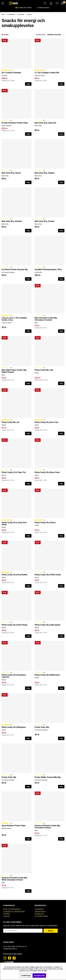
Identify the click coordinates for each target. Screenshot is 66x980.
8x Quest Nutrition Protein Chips (15, 123)
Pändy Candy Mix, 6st (10, 422)
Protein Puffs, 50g (9, 777)
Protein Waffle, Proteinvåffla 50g (48, 777)
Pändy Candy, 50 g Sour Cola (46, 422)
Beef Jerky (38, 126)
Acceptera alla (39, 976)
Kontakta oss (39, 914)
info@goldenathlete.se (10, 949)
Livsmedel (21, 14)
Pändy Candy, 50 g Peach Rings (14, 625)
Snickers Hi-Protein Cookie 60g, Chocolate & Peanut (48, 827)
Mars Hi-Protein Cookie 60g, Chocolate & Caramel (46, 319)
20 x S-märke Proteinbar (11, 73)
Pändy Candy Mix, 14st (44, 370)
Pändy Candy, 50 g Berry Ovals (47, 472)
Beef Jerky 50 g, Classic (11, 173)
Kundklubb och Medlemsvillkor (14, 911)
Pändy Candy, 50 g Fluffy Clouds (48, 575)
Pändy (37, 373)
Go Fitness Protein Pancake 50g (15, 269)
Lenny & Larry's (40, 76)
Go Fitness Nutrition (8, 272)
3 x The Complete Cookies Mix (47, 73)
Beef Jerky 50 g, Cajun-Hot (45, 123)
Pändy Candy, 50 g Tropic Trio (14, 472)
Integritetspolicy (40, 911)
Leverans (7, 916)
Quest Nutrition (6, 126)
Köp (28, 84)
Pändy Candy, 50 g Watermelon (47, 675)
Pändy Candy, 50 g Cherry (45, 523)
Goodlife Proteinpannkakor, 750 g (48, 269)
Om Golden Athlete (41, 916)
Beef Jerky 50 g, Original (45, 173)
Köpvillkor (7, 914)
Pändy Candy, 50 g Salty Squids (48, 625)
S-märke (4, 76)
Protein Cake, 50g (42, 727)
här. (45, 971)
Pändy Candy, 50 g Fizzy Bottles (15, 575)
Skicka (51, 931)
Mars (36, 323)
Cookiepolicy (39, 909)
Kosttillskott (11, 14)
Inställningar (26, 976)
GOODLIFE (38, 272)
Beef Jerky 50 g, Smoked (12, 221)
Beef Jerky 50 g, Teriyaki (44, 221)
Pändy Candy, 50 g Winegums (14, 727)
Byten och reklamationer (12, 909)
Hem (3, 14)
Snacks (29, 14)
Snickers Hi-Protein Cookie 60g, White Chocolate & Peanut (14, 879)
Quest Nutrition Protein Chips (14, 826)
